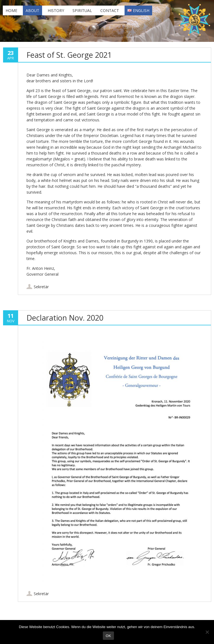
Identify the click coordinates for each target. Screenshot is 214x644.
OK (108, 636)
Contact (110, 10)
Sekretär (41, 287)
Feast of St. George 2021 (69, 55)
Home (11, 10)
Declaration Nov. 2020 (65, 318)
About (32, 10)
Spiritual (82, 10)
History (56, 10)
